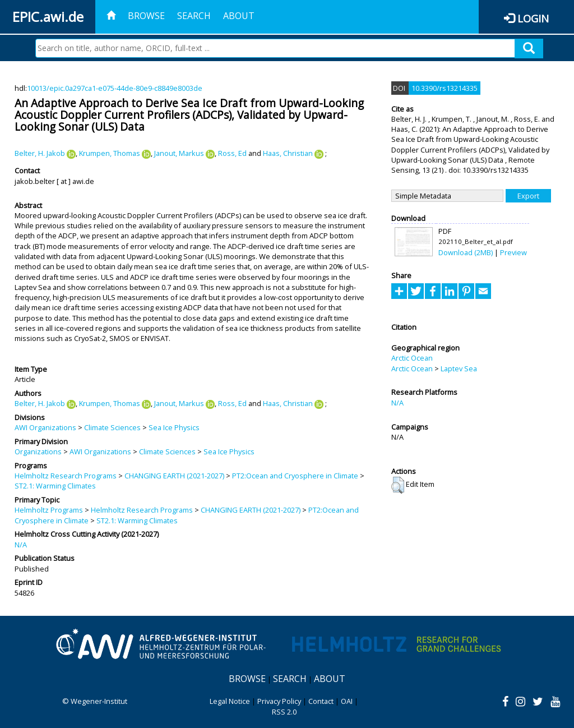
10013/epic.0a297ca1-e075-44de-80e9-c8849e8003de (115, 88)
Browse (146, 16)
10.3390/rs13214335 (445, 88)
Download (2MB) (466, 252)
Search (194, 16)
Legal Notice (230, 701)
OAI (347, 701)
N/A (21, 545)
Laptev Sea (459, 368)
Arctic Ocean (412, 358)
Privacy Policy (279, 701)
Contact (321, 701)
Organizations (38, 451)
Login (533, 18)
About (239, 16)
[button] (398, 485)
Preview (513, 252)
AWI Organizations (45, 427)
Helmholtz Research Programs (66, 476)
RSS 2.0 (284, 712)
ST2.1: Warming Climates (55, 486)
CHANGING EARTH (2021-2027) (174, 476)
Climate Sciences (112, 427)
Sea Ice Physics (174, 427)
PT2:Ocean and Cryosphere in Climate (295, 476)
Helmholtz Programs (49, 510)
